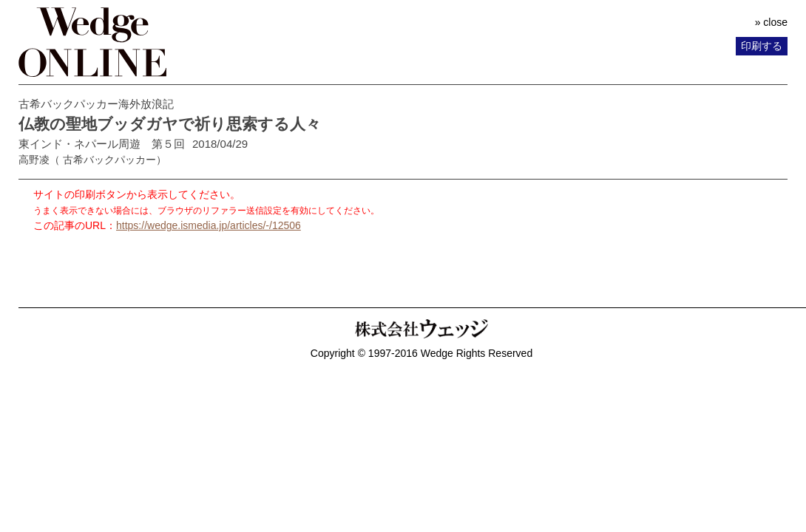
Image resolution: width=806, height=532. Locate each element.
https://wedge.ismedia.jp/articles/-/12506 (209, 225)
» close (771, 22)
